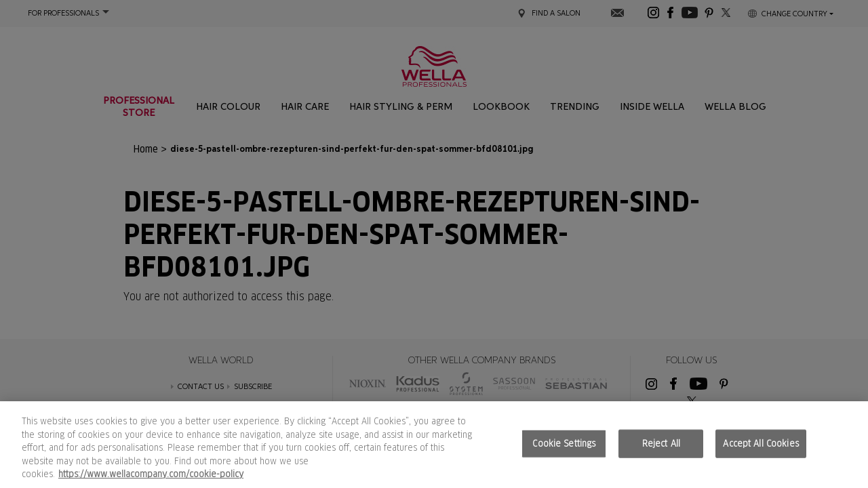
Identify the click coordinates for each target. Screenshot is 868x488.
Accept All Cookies (761, 444)
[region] (434, 445)
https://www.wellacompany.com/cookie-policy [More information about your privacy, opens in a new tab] (151, 474)
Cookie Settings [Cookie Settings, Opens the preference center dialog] (564, 444)
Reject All (661, 444)
